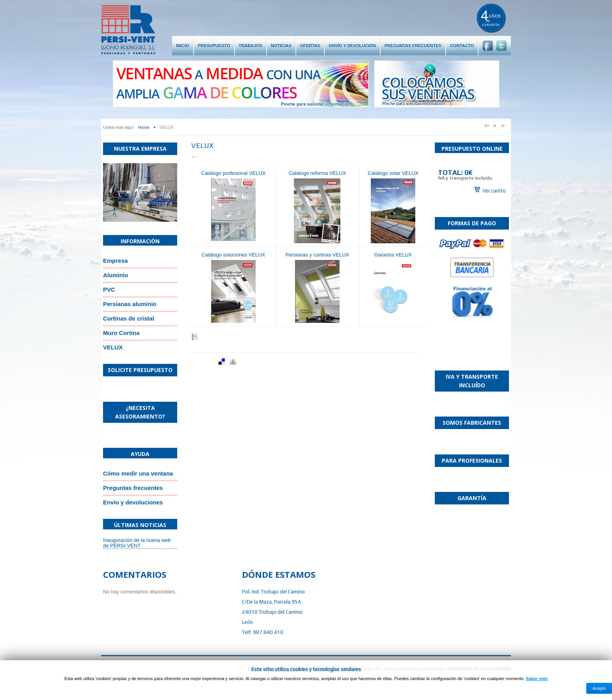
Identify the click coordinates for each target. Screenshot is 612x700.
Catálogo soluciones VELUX (233, 255)
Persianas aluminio (130, 304)
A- (505, 126)
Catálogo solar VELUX (393, 173)
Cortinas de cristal (129, 318)
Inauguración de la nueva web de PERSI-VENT (137, 543)
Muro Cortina (121, 333)
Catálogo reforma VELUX (318, 173)
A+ (487, 126)
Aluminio (116, 275)
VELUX (113, 347)
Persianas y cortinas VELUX (317, 255)
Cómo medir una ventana (138, 473)
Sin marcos (472, 178)
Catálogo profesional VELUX (233, 173)
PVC (109, 289)
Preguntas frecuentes (133, 488)
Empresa (115, 261)
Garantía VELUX (393, 255)
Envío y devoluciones (133, 502)
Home (144, 127)
